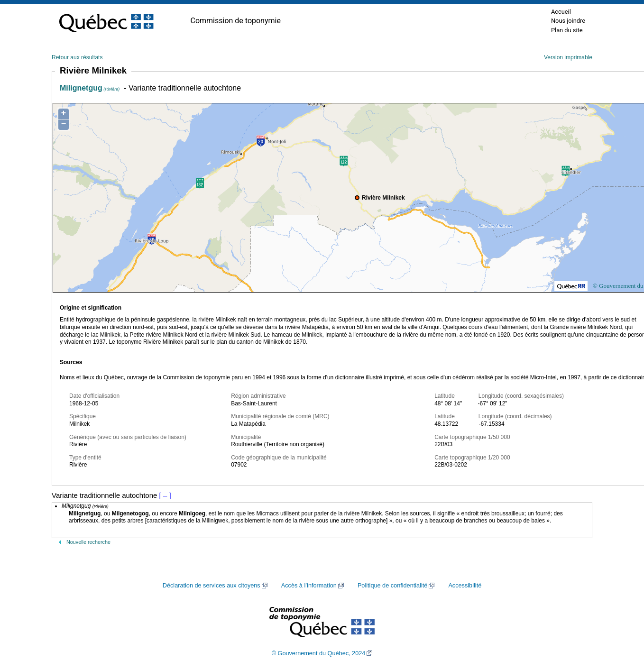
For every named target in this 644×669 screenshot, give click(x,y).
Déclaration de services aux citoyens (212, 586)
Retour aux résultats (77, 57)
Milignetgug (90, 88)
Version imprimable (568, 57)
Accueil (561, 12)
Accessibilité (465, 586)
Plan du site (567, 30)
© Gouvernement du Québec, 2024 (319, 653)
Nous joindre (568, 21)
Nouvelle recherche (88, 542)
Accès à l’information (309, 586)
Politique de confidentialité (392, 586)
